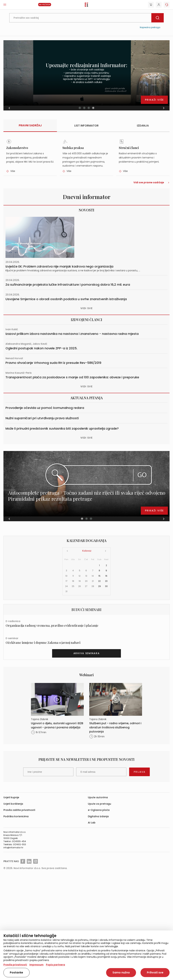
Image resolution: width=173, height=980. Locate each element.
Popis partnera (55, 965)
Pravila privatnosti (15, 965)
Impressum (36, 965)
